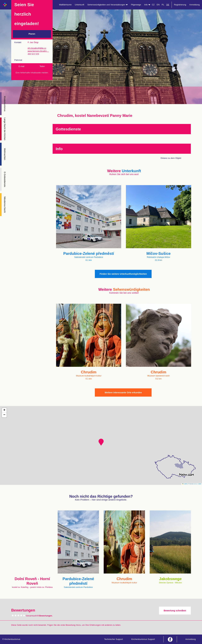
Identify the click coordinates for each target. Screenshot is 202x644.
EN (158, 5)
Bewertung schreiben (175, 611)
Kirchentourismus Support (143, 639)
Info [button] (147, 5)
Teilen (42, 66)
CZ (153, 5)
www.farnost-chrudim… (38, 51)
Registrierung (180, 5)
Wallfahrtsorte (65, 5)
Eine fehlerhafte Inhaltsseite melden (32, 73)
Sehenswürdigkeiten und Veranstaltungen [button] (108, 5)
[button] (101, 442)
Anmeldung (194, 5)
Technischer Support (114, 639)
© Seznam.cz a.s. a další (195, 484)
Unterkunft (79, 5)
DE (168, 5)
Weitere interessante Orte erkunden (123, 392)
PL (163, 5)
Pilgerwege (136, 5)
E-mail (22, 66)
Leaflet (185, 484)
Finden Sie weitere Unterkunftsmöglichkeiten (123, 274)
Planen (32, 34)
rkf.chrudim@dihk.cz (37, 48)
